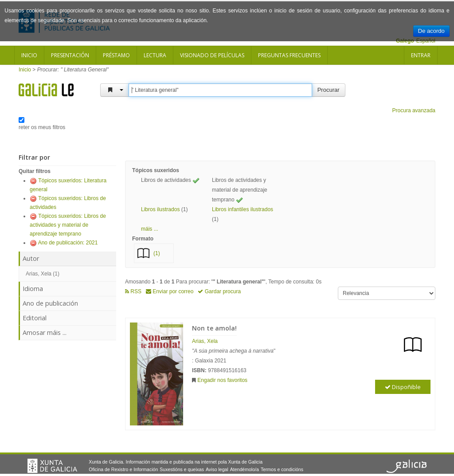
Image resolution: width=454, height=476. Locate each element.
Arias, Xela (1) (43, 274)
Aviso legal (217, 469)
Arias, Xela (205, 341)
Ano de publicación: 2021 (68, 243)
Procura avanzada (414, 110)
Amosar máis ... (45, 332)
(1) (157, 253)
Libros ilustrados (160, 209)
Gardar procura (219, 291)
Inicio (29, 55)
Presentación (70, 55)
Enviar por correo (170, 291)
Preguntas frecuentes (289, 55)
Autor (31, 258)
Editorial (35, 318)
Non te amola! (214, 328)
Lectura (155, 55)
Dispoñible (403, 387)
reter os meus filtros (42, 127)
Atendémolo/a (245, 469)
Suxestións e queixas (182, 469)
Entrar (421, 55)
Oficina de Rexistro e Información (123, 469)
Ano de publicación (50, 303)
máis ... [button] (150, 229)
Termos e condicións (282, 469)
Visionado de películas (212, 55)
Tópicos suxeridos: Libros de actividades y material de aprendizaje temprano (68, 225)
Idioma (33, 289)
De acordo (431, 31)
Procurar (329, 90)
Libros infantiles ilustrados (243, 209)
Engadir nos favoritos (222, 380)
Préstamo (116, 55)
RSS (133, 291)
